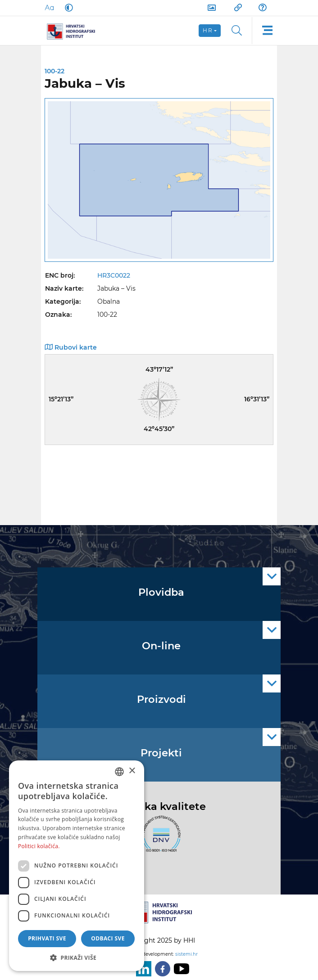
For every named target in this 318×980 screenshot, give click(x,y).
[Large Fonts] (49, 8)
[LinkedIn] (142, 969)
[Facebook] (161, 969)
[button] (77, 958)
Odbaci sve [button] (108, 938)
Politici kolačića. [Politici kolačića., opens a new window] (39, 846)
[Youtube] (180, 969)
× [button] (132, 771)
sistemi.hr (186, 954)
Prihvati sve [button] (47, 938)
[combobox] (119, 772)
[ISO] (159, 839)
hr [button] (208, 30)
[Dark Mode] (67, 8)
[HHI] (74, 31)
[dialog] (77, 866)
